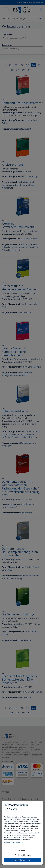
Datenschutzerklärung (12, 842)
